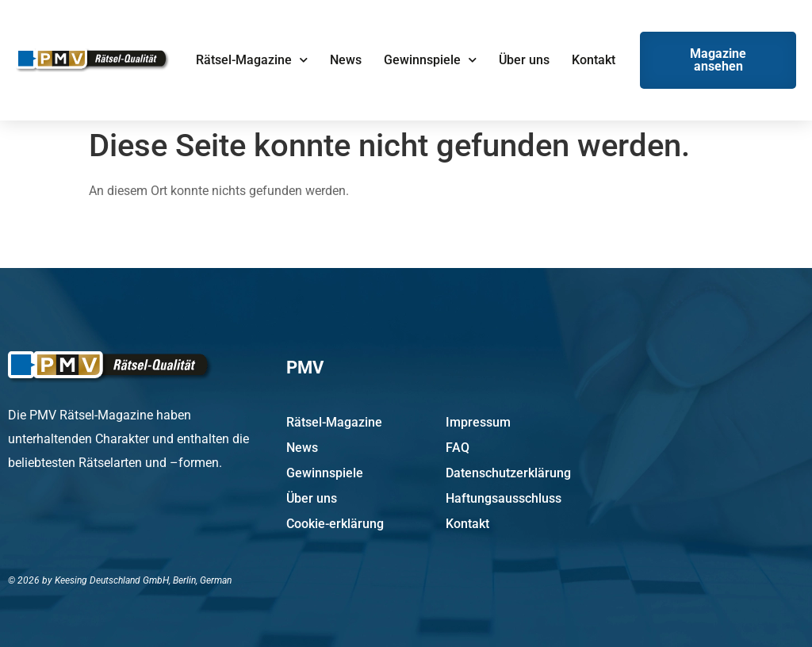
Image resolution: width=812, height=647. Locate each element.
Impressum (478, 422)
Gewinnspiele (430, 60)
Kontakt (594, 60)
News (346, 60)
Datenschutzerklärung (508, 473)
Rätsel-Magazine (252, 60)
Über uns (524, 60)
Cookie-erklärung (335, 524)
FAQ (458, 448)
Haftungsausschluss (504, 498)
